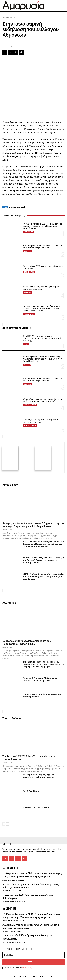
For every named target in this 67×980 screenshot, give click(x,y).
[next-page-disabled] (8, 711)
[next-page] (8, 325)
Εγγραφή (33, 962)
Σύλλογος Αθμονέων (16, 207)
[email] (33, 955)
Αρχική (5, 18)
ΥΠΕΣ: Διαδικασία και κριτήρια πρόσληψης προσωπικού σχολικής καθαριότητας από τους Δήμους (44, 576)
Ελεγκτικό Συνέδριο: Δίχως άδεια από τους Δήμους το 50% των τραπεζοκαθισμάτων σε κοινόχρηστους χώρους (44, 544)
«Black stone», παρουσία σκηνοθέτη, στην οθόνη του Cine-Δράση (42, 288)
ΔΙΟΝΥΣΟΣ (27, 251)
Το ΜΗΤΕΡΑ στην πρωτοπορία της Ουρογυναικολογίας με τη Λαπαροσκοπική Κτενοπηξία (42, 338)
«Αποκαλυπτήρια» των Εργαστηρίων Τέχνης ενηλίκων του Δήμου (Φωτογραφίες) (43, 400)
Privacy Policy (27, 967)
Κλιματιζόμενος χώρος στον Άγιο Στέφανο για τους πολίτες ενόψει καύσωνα (43, 247)
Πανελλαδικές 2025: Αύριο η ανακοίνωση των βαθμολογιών (28, 896)
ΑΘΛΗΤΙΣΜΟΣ (28, 232)
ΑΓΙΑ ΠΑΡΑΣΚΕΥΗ (30, 405)
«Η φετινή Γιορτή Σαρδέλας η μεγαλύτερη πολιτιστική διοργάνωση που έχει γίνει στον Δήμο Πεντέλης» (42, 359)
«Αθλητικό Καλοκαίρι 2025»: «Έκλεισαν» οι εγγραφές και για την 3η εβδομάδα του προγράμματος (42, 226)
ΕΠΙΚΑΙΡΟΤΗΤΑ (29, 272)
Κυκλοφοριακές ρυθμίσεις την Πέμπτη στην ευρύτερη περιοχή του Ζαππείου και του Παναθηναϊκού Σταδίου (42, 308)
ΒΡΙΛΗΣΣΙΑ (28, 293)
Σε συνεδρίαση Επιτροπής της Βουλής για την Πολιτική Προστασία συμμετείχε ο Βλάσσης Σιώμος (43, 560)
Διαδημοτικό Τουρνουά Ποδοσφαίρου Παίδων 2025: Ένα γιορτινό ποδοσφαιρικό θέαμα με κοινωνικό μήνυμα (43, 664)
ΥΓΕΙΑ (26, 344)
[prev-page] (4, 325)
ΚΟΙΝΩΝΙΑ (12, 18)
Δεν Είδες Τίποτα (31, 791)
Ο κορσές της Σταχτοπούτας (36, 807)
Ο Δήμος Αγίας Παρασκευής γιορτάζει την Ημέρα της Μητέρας (42, 421)
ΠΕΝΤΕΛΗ (27, 365)
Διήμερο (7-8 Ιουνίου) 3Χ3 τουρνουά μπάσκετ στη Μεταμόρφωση (40, 679)
